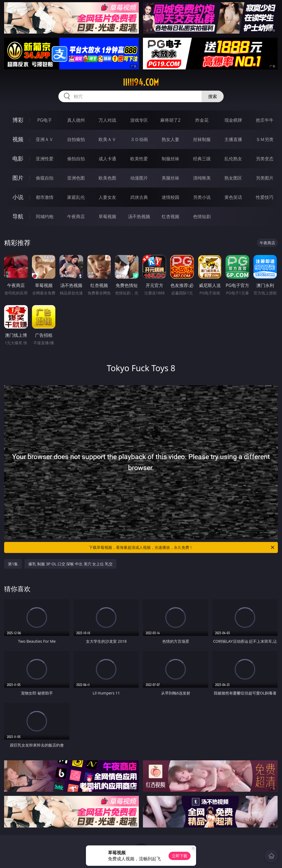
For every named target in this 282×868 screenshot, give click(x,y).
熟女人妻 (170, 139)
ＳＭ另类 (265, 139)
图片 (18, 178)
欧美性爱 (139, 159)
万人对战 (107, 120)
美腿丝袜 (170, 178)
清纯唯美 (202, 178)
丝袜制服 (202, 139)
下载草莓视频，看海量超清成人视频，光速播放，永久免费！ (182, 547)
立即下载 (180, 856)
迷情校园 (170, 197)
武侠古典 (139, 197)
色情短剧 (202, 216)
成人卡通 (107, 159)
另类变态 (265, 159)
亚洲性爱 (45, 159)
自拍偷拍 (76, 139)
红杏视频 (170, 216)
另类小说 (202, 197)
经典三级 (202, 159)
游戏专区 (139, 120)
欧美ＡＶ (107, 139)
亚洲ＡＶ (45, 139)
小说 (18, 197)
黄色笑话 (233, 197)
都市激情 (45, 197)
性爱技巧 (265, 197)
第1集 (13, 564)
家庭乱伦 (76, 197)
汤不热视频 (139, 216)
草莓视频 (107, 216)
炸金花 (202, 120)
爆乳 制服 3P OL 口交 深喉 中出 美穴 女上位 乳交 (70, 564)
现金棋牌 (233, 120)
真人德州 (76, 120)
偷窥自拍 (45, 178)
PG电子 (44, 120)
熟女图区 (233, 178)
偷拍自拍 (76, 159)
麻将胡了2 (170, 120)
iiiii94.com (141, 82)
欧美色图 (107, 178)
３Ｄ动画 (139, 139)
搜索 (213, 96)
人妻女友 (107, 197)
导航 (18, 216)
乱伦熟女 (233, 159)
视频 (18, 139)
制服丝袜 (170, 159)
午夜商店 (76, 216)
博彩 (18, 120)
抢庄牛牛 (265, 120)
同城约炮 (45, 216)
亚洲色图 (76, 178)
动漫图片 (139, 178)
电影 (18, 158)
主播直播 (233, 139)
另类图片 (265, 178)
